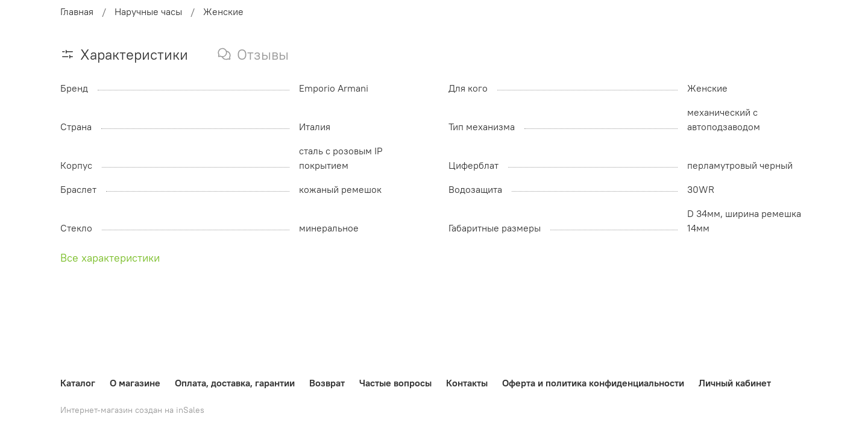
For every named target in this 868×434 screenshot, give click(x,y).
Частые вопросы (395, 383)
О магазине (135, 383)
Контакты (467, 383)
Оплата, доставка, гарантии (235, 383)
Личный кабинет (735, 383)
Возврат (327, 383)
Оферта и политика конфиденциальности (593, 383)
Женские (223, 11)
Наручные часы (148, 11)
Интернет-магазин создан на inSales (132, 410)
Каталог (78, 383)
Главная (77, 11)
